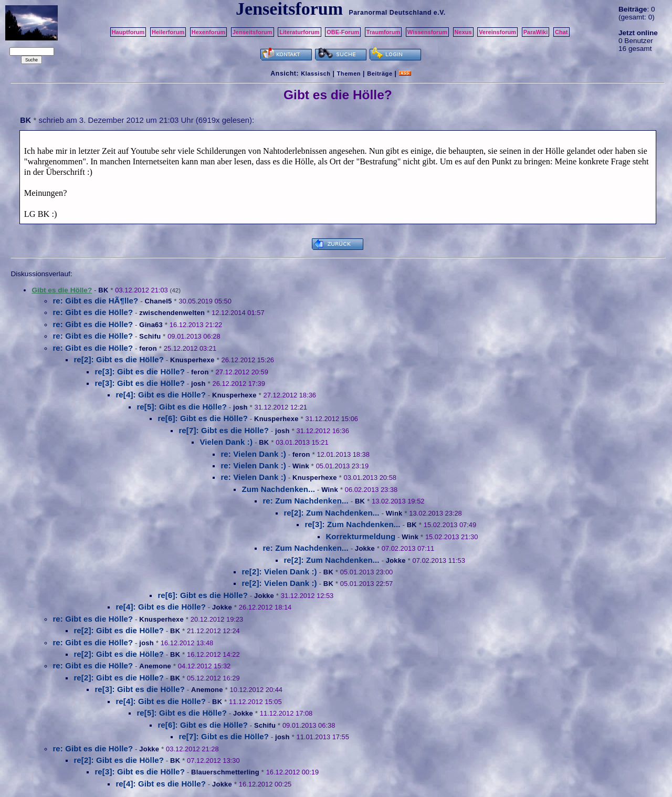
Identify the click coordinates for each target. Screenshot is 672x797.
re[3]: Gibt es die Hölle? (140, 371)
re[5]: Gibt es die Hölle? (182, 407)
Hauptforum (128, 32)
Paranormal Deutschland (390, 13)
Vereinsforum (497, 32)
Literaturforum (299, 32)
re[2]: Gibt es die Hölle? (119, 359)
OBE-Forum (343, 32)
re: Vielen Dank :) (253, 454)
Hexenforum (209, 32)
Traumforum (384, 32)
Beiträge (380, 74)
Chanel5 (158, 301)
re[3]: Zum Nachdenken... (352, 524)
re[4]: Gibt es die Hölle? (161, 395)
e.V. (440, 13)
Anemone (155, 666)
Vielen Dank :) (226, 442)
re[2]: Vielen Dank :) (279, 571)
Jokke (365, 548)
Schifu (150, 336)
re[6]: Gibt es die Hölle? (203, 418)
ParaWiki (536, 32)
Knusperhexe (192, 360)
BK (25, 120)
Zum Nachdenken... (278, 489)
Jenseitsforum (253, 32)
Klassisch (316, 74)
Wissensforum (427, 32)
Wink (301, 466)
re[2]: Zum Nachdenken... (331, 513)
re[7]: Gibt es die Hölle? (224, 430)
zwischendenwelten (172, 313)
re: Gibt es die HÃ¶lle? (95, 301)
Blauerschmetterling (225, 772)
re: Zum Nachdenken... (306, 501)
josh (198, 384)
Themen (349, 74)
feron (148, 348)
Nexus (463, 32)
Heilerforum (168, 32)
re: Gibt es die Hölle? (93, 312)
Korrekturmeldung (360, 536)
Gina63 (151, 325)
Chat (561, 32)
